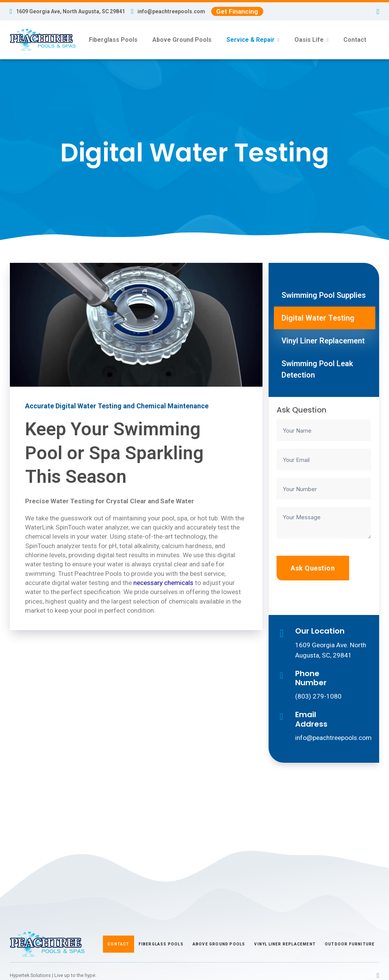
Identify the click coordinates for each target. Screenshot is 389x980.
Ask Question (313, 568)
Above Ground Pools (182, 40)
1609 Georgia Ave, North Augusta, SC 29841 (70, 11)
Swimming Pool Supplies (324, 295)
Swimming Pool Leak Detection (317, 369)
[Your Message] (324, 523)
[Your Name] (324, 430)
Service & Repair (251, 40)
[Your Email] (324, 459)
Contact (355, 40)
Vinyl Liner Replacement (323, 341)
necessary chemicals (163, 583)
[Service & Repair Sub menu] (278, 40)
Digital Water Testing (318, 318)
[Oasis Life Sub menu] (327, 40)
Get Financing (237, 11)
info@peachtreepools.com (171, 11)
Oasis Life (309, 40)
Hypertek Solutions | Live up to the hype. (53, 975)
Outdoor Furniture (350, 944)
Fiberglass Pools (113, 40)
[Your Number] (324, 489)
